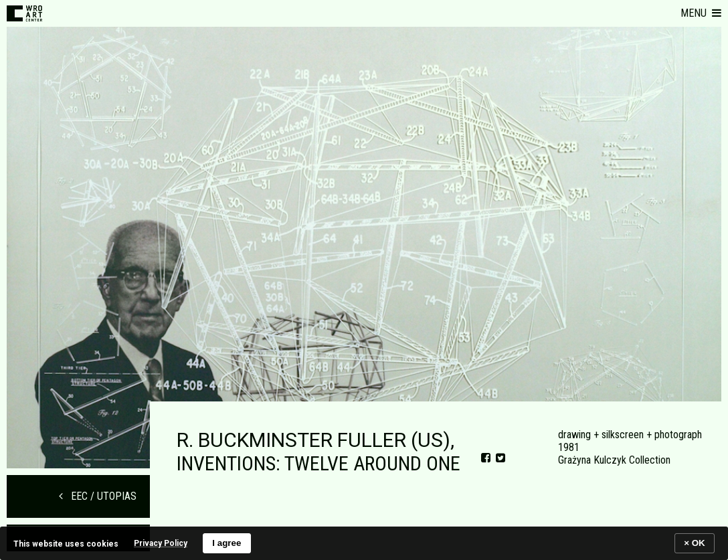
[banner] (364, 543)
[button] (701, 13)
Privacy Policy (161, 543)
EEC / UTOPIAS (98, 496)
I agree (226, 543)
